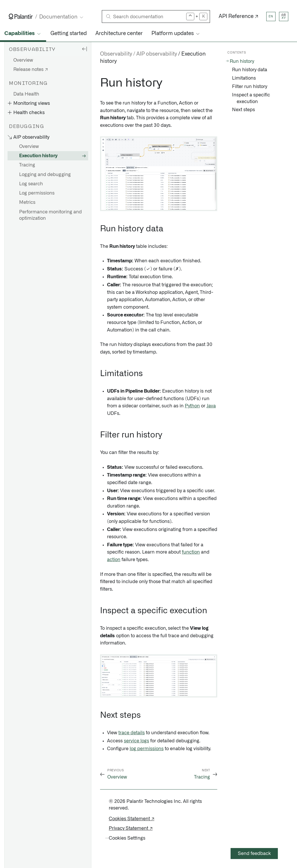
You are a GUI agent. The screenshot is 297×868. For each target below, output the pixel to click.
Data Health (26, 94)
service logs (136, 741)
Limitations (244, 78)
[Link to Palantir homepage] (21, 17)
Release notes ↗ (31, 69)
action (114, 560)
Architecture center (119, 34)
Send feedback (254, 854)
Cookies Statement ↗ (132, 819)
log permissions (147, 749)
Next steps (243, 110)
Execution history (38, 156)
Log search (31, 184)
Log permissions (37, 193)
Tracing (27, 165)
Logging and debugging (45, 175)
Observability (116, 54)
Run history (242, 61)
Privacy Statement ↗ (131, 828)
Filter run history (250, 87)
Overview (23, 60)
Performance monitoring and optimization (50, 215)
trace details (132, 733)
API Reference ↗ (239, 17)
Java (211, 406)
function (191, 552)
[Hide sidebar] (84, 49)
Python (192, 406)
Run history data (250, 70)
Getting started (69, 34)
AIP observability (157, 54)
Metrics (27, 202)
